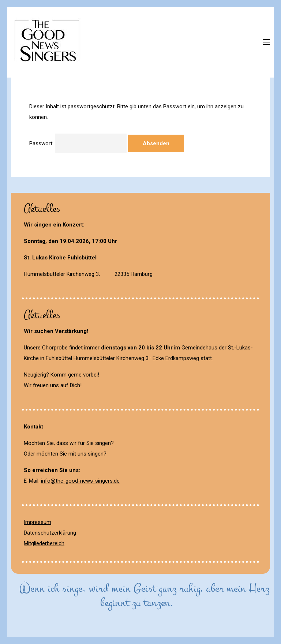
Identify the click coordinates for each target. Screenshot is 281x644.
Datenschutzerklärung (50, 533)
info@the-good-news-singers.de (80, 481)
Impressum (38, 522)
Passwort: (78, 143)
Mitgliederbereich (44, 543)
